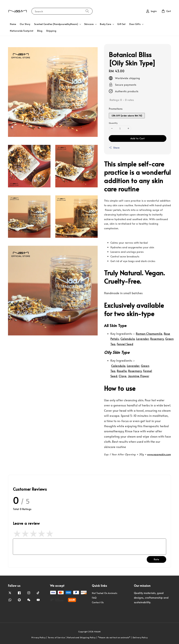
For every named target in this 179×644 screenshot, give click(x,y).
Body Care (105, 24)
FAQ (94, 598)
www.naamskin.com (159, 454)
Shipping (51, 31)
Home (13, 24)
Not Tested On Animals (105, 593)
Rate (156, 559)
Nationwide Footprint (22, 31)
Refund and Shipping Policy (81, 637)
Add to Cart (138, 138)
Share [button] (114, 148)
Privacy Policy (39, 637)
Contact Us (98, 602)
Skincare (89, 24)
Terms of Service (56, 637)
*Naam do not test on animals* (114, 637)
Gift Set (121, 24)
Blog (40, 31)
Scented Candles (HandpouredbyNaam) (56, 24)
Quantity (113, 123)
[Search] (87, 11)
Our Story (25, 24)
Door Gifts (135, 24)
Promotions (116, 109)
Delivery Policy (140, 637)
